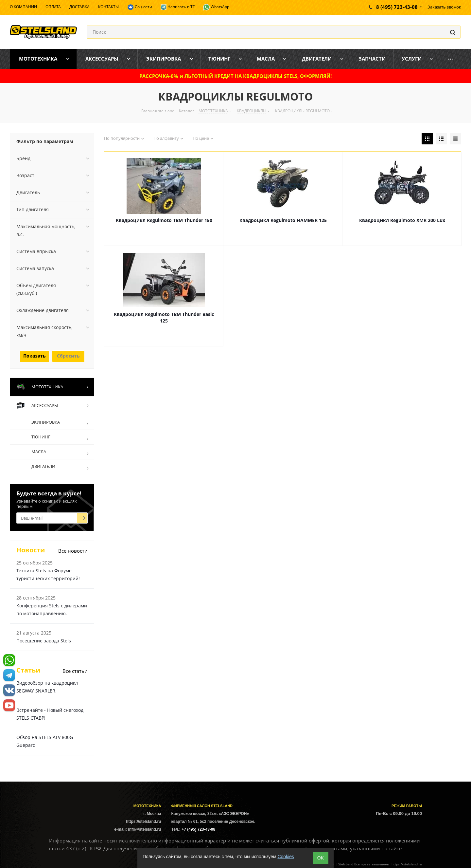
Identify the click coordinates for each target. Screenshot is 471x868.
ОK (321, 858)
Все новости (73, 551)
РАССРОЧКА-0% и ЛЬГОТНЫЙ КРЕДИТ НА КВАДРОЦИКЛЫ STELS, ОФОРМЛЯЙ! (235, 76)
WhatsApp (216, 7)
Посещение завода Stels (44, 641)
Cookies (286, 857)
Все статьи (75, 671)
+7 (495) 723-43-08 (198, 829)
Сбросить (68, 356)
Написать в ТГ (178, 7)
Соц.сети (140, 7)
